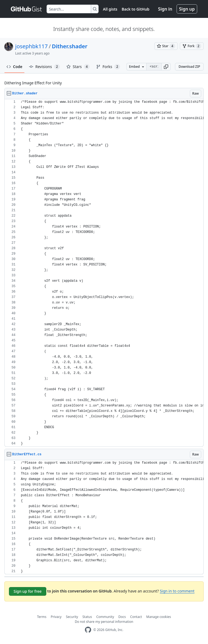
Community (105, 617)
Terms (42, 617)
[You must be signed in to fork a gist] (192, 46)
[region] (104, 273)
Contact (136, 617)
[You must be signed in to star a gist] (166, 46)
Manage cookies (159, 617)
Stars (78, 67)
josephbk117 (31, 46)
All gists (110, 9)
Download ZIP (189, 67)
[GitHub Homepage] (88, 630)
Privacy (56, 617)
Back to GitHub (135, 9)
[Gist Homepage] (27, 9)
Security (72, 617)
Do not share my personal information (104, 622)
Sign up (187, 9)
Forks (108, 67)
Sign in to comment (177, 591)
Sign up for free (28, 591)
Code (14, 67)
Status (87, 617)
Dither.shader (70, 46)
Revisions (44, 67)
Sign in (165, 9)
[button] (166, 67)
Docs (122, 617)
